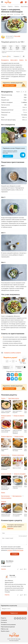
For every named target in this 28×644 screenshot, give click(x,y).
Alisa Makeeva (10, 563)
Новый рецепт (22, 2)
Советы (21, 60)
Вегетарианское (17, 496)
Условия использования (8, 626)
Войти (25, 2)
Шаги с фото (14, 60)
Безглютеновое (5, 496)
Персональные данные (8, 628)
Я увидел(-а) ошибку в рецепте (12, 353)
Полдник (4, 502)
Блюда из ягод (5, 455)
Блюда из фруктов (6, 436)
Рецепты (10, 6)
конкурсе (10, 552)
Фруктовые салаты (14, 398)
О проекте (4, 622)
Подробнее (10, 528)
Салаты (17, 6)
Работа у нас (5, 630)
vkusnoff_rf (8, 156)
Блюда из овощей (6, 474)
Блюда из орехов (6, 416)
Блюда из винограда (18, 455)
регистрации (20, 552)
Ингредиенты (5, 60)
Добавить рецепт (9, 85)
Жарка (3, 493)
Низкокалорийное (6, 498)
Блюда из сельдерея (20, 474)
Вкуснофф (17, 36)
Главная (3, 6)
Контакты (4, 624)
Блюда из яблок (19, 436)
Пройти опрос (5, 633)
